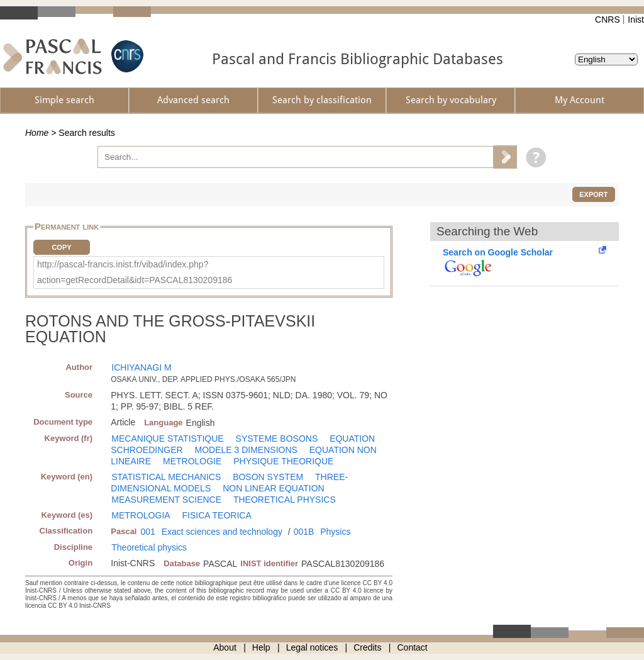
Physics (335, 532)
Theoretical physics (149, 547)
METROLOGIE (192, 461)
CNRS (608, 20)
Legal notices (312, 647)
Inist (636, 20)
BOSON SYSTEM (268, 477)
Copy (61, 247)
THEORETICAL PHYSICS (285, 500)
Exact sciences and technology (222, 532)
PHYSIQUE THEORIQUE (283, 461)
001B (304, 532)
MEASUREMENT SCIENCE (166, 500)
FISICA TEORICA (217, 515)
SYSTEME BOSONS (277, 439)
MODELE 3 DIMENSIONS (246, 450)
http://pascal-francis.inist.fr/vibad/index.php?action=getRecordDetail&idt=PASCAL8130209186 (135, 272)
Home (37, 133)
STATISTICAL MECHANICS (166, 477)
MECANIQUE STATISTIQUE (167, 439)
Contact (413, 647)
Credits (367, 647)
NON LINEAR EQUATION (274, 488)
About (225, 647)
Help (261, 647)
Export (593, 194)
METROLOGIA (141, 515)
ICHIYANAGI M (141, 367)
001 (147, 532)
